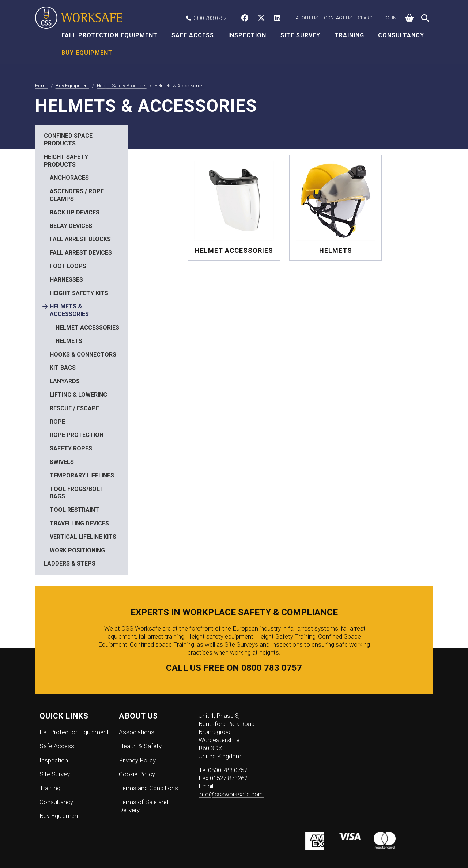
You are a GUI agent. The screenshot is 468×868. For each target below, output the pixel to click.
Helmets (69, 341)
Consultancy (401, 35)
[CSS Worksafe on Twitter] (263, 19)
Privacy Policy (137, 760)
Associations (137, 732)
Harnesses (66, 280)
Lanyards (65, 381)
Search (367, 18)
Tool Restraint (74, 510)
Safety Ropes (71, 448)
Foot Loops (68, 266)
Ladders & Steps (70, 564)
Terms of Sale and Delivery (144, 806)
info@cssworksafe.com (231, 794)
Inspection (247, 35)
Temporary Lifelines (82, 475)
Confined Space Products (68, 140)
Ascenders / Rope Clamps (77, 195)
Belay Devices (71, 226)
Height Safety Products (66, 161)
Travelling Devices (79, 523)
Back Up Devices (75, 212)
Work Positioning (77, 550)
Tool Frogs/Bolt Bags (76, 493)
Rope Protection (77, 435)
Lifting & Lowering (78, 395)
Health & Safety (140, 746)
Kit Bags (63, 368)
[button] (410, 18)
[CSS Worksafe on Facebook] (247, 19)
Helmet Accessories (87, 328)
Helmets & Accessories (69, 310)
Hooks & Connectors (83, 355)
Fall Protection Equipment (110, 35)
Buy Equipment (87, 53)
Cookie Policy (137, 774)
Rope (57, 422)
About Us (307, 18)
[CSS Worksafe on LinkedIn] (279, 19)
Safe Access (193, 35)
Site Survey (300, 35)
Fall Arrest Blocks (80, 239)
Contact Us (338, 18)
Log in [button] (389, 18)
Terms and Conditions (148, 788)
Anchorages (69, 178)
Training (349, 35)
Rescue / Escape (74, 408)
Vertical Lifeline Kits (83, 537)
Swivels (62, 462)
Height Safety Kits (79, 293)
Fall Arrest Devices (81, 253)
